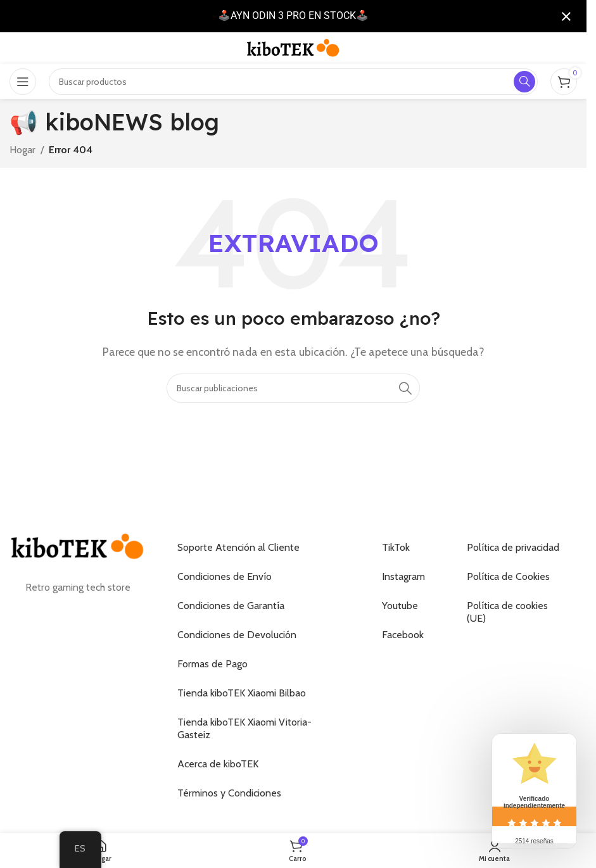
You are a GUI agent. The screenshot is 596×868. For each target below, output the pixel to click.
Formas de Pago (212, 664)
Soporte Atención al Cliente (238, 547)
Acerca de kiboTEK (218, 764)
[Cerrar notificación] (566, 16)
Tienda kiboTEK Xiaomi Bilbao (242, 693)
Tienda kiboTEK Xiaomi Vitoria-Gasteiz (244, 728)
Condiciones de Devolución (237, 635)
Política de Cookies (508, 576)
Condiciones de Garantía (231, 606)
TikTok (396, 547)
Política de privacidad (513, 547)
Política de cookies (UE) (507, 612)
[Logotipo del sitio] (293, 47)
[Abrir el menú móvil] (23, 82)
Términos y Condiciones (229, 793)
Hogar (22, 150)
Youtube (400, 606)
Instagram (403, 576)
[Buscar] (293, 388)
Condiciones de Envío (225, 576)
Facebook (403, 635)
